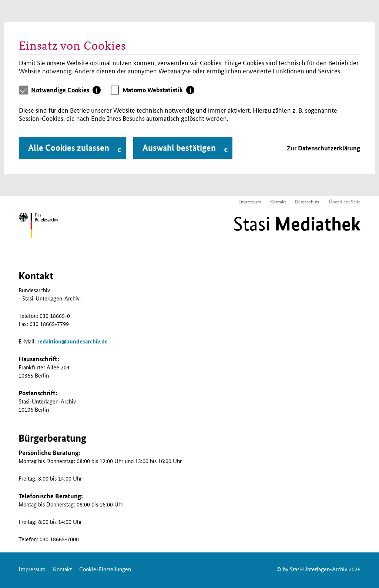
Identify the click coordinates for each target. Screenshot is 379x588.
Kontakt (278, 201)
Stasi (297, 224)
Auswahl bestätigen (179, 148)
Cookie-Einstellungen (105, 569)
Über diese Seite (345, 201)
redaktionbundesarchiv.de (73, 341)
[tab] (66, 90)
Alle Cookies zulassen (69, 148)
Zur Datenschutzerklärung (323, 148)
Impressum (250, 201)
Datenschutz (307, 201)
